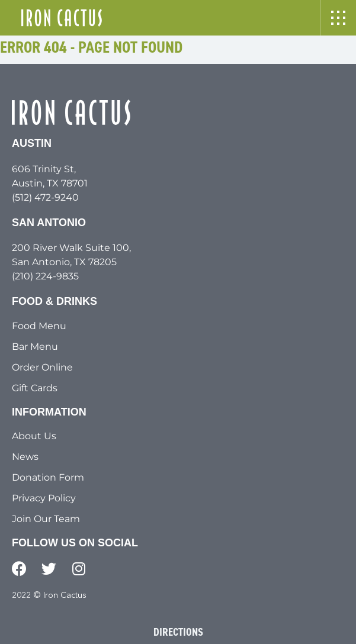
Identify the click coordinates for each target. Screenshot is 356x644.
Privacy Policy (44, 498)
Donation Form (48, 477)
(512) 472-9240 (45, 197)
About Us (34, 436)
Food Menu (39, 326)
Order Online (42, 367)
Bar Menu (35, 347)
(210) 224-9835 (45, 276)
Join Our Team (46, 519)
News (25, 457)
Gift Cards (35, 388)
